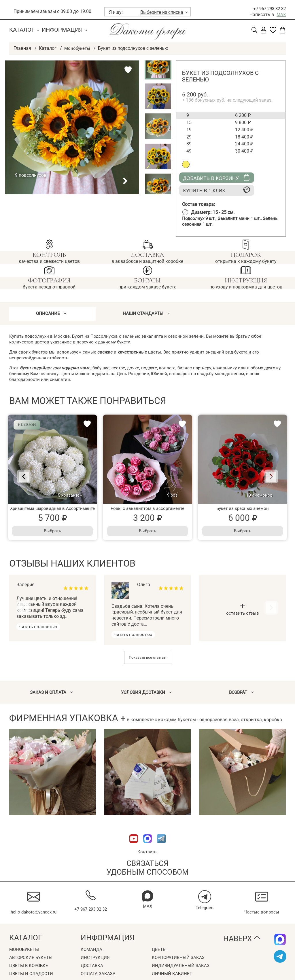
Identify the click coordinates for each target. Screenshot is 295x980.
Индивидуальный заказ (182, 974)
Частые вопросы (262, 914)
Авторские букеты (32, 966)
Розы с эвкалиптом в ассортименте (148, 511)
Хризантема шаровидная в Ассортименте (52, 511)
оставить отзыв (243, 612)
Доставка (92, 974)
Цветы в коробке (30, 974)
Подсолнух (201, 218)
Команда (92, 958)
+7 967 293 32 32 (268, 8)
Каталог (22, 30)
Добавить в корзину (217, 177)
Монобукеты (78, 48)
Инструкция (96, 966)
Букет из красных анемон (243, 511)
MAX (281, 15)
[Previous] (29, 479)
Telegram (205, 910)
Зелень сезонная (206, 224)
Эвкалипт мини (242, 218)
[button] (103, 181)
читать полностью (39, 629)
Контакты (147, 854)
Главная (22, 48)
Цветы (160, 958)
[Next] (266, 479)
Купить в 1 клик (217, 190)
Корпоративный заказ (179, 966)
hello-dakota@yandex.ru (33, 917)
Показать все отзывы (148, 659)
